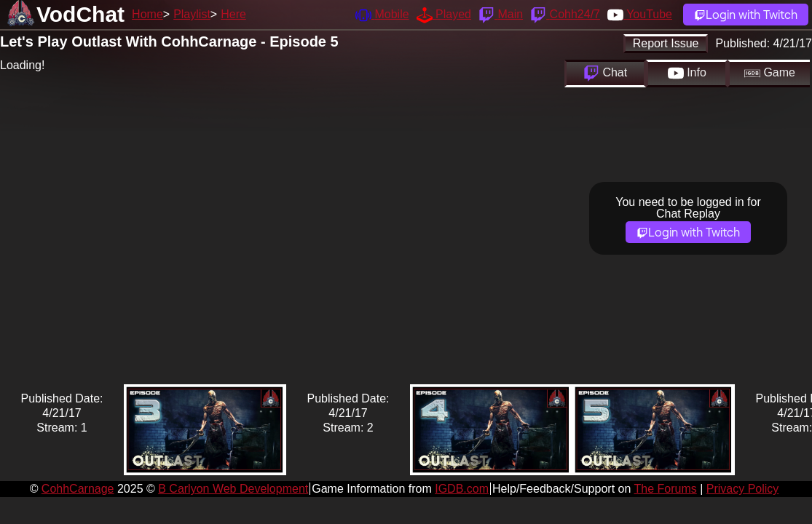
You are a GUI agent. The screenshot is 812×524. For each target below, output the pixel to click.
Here (233, 14)
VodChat (80, 14)
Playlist (192, 14)
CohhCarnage (78, 489)
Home (147, 14)
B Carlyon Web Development (233, 489)
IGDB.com (462, 489)
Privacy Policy (743, 489)
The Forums (665, 489)
